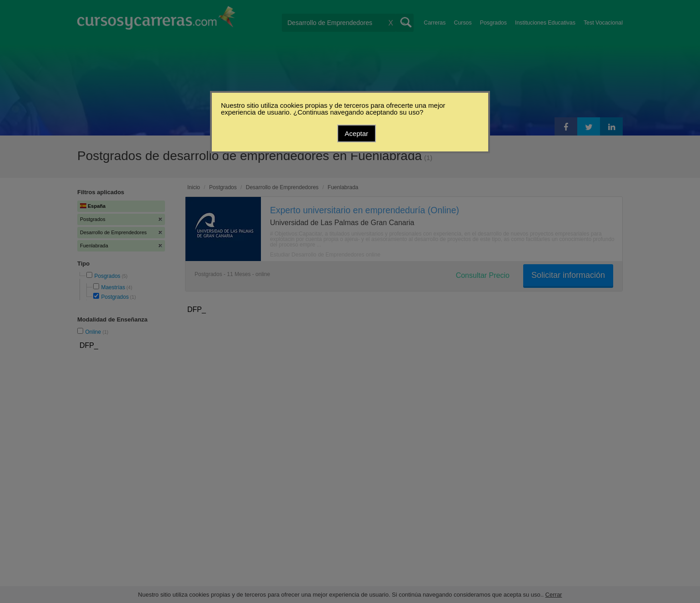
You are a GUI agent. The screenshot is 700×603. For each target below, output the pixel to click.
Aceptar (356, 133)
